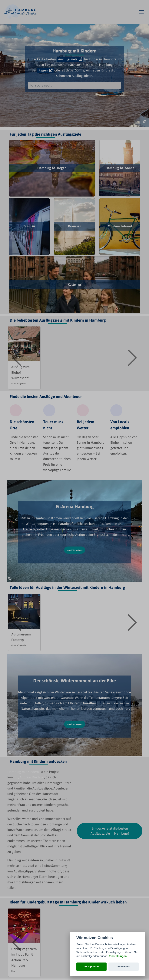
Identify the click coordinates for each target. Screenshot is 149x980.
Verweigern (124, 967)
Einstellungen (118, 956)
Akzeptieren (92, 967)
